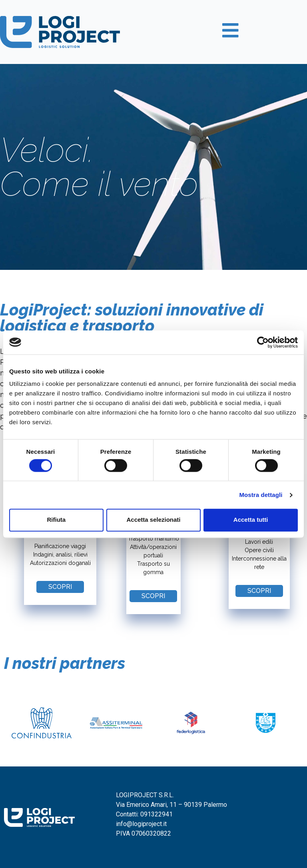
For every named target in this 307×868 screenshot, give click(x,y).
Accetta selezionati (153, 520)
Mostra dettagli (261, 495)
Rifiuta (56, 520)
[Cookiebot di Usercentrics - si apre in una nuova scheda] (263, 342)
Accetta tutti (251, 520)
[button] (60, 587)
